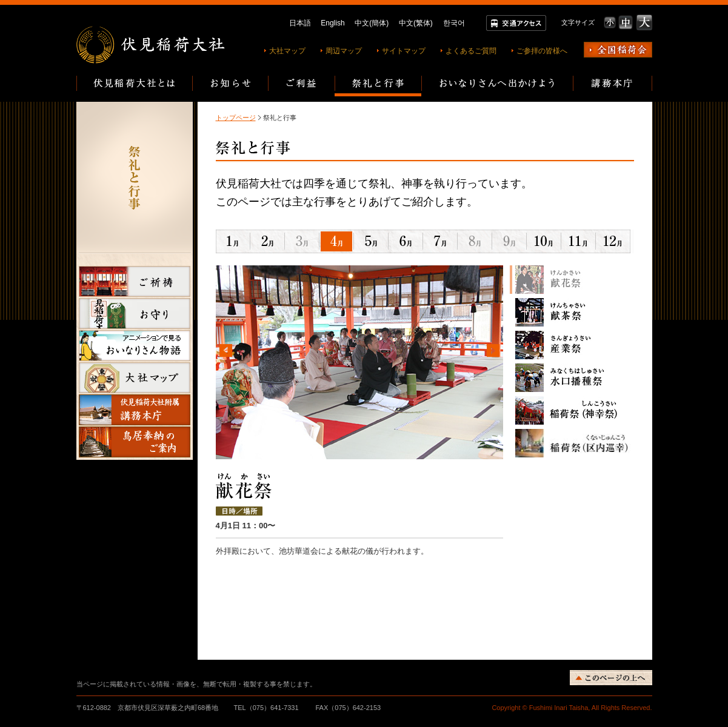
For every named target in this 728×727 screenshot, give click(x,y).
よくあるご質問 (471, 51)
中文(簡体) (372, 23)
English (332, 23)
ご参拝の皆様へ (542, 51)
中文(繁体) (416, 23)
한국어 (454, 23)
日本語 (300, 23)
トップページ (236, 118)
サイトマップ (404, 51)
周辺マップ (344, 51)
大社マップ (287, 51)
